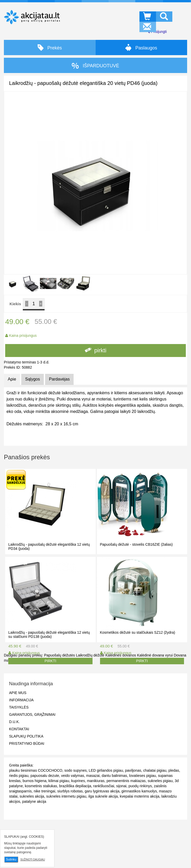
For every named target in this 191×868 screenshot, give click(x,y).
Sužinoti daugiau (33, 860)
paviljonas (133, 770)
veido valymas (73, 776)
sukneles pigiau (160, 781)
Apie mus (18, 693)
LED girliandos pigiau (106, 770)
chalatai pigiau (155, 770)
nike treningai (44, 791)
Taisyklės (19, 707)
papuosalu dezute (45, 776)
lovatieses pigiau (143, 776)
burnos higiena (34, 781)
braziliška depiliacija (75, 786)
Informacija (21, 700)
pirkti (96, 350)
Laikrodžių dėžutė (90, 655)
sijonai (121, 786)
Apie (12, 379)
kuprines (78, 781)
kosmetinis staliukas (41, 786)
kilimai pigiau (59, 781)
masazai (93, 776)
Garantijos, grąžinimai (32, 714)
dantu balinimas (114, 776)
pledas (174, 770)
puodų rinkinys (140, 786)
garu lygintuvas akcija (102, 791)
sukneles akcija (32, 796)
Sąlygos (33, 379)
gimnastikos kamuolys (139, 791)
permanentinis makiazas (126, 781)
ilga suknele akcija (103, 796)
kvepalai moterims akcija (140, 796)
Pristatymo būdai (27, 743)
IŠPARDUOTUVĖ (95, 66)
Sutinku (11, 859)
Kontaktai (19, 729)
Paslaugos (141, 47)
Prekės (50, 48)
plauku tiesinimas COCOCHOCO (36, 770)
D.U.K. (14, 722)
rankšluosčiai (104, 786)
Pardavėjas (59, 379)
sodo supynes (75, 770)
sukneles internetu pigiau (66, 796)
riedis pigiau (19, 776)
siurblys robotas (70, 791)
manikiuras (96, 781)
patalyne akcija (34, 801)
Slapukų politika (26, 736)
